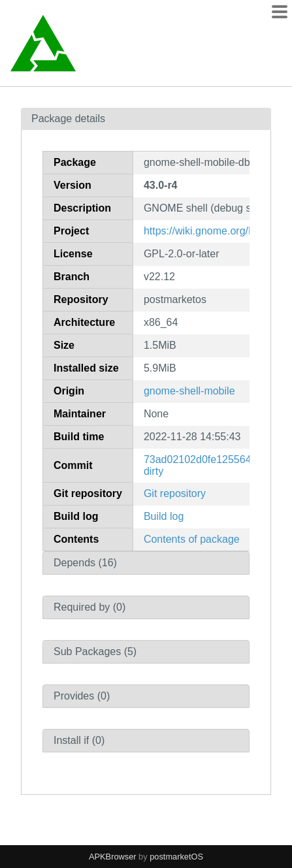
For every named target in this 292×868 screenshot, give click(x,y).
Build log (164, 516)
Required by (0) (89, 607)
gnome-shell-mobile (189, 391)
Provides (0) (82, 696)
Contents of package (192, 539)
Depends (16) (85, 563)
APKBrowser (113, 857)
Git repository (175, 493)
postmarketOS (176, 857)
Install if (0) (79, 740)
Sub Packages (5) (95, 651)
